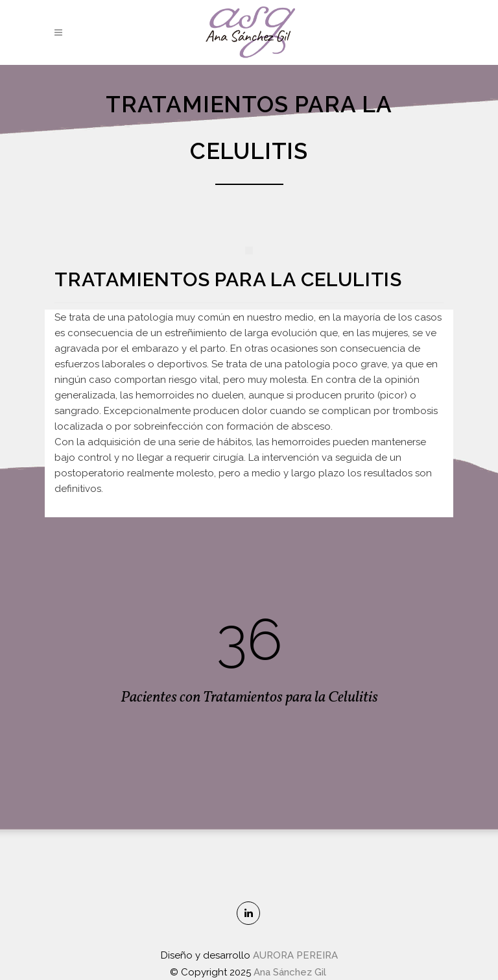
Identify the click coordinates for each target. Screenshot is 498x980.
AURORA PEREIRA (295, 955)
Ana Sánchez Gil (291, 972)
